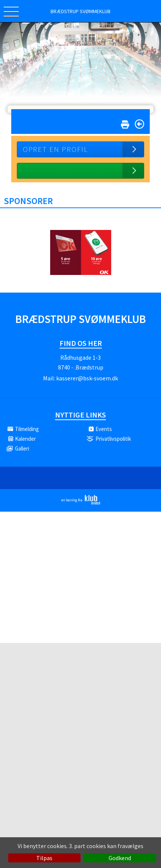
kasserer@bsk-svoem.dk (87, 378)
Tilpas (44, 858)
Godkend (120, 858)
